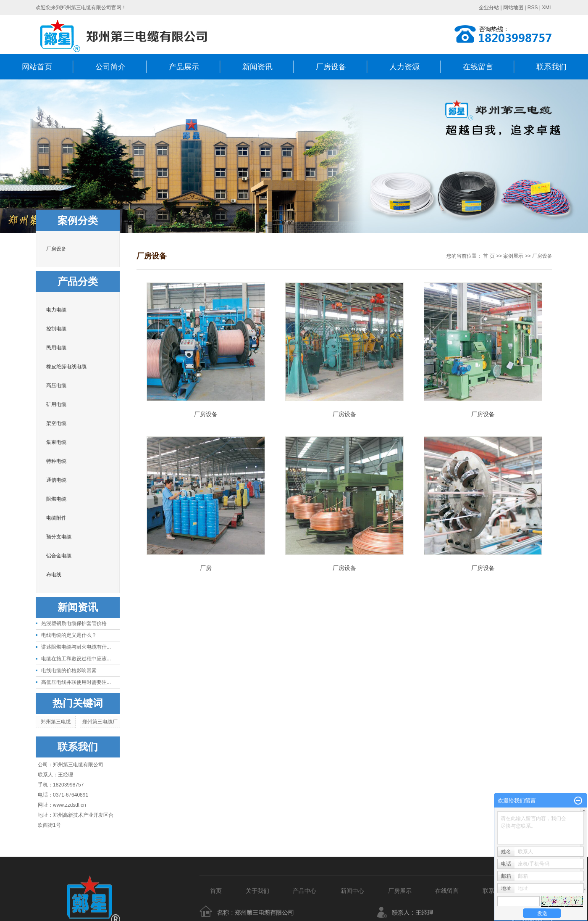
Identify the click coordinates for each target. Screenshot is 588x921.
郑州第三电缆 (56, 722)
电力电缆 (56, 310)
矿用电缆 (56, 404)
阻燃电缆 (56, 499)
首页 (216, 891)
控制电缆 (56, 329)
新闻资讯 (257, 67)
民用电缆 (56, 348)
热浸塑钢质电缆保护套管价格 (74, 623)
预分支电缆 (59, 537)
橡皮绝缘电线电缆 (66, 367)
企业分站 (489, 8)
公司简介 (110, 67)
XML (547, 8)
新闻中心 (352, 891)
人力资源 (404, 67)
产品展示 (184, 67)
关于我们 (257, 891)
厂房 (206, 568)
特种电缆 (56, 461)
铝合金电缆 (59, 556)
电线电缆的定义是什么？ (69, 635)
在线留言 (478, 67)
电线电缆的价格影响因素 (69, 670)
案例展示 (513, 256)
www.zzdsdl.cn (70, 805)
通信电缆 (56, 480)
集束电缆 (56, 442)
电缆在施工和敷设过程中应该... (76, 659)
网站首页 (37, 67)
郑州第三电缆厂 (100, 722)
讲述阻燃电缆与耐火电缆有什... (76, 647)
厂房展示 (400, 891)
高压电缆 (56, 385)
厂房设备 (331, 67)
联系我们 (551, 67)
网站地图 (513, 8)
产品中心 (306, 891)
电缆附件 (56, 518)
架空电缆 (56, 423)
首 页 (489, 256)
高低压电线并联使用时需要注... (76, 682)
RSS (533, 8)
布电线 (54, 575)
